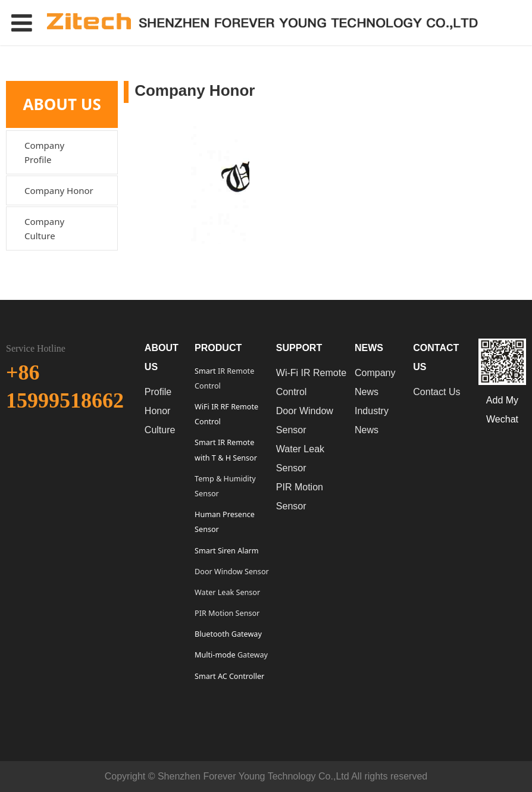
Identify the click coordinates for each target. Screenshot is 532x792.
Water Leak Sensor (227, 592)
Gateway (252, 655)
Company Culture (44, 228)
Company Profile (44, 152)
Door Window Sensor (232, 572)
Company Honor (59, 190)
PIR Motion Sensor (227, 613)
